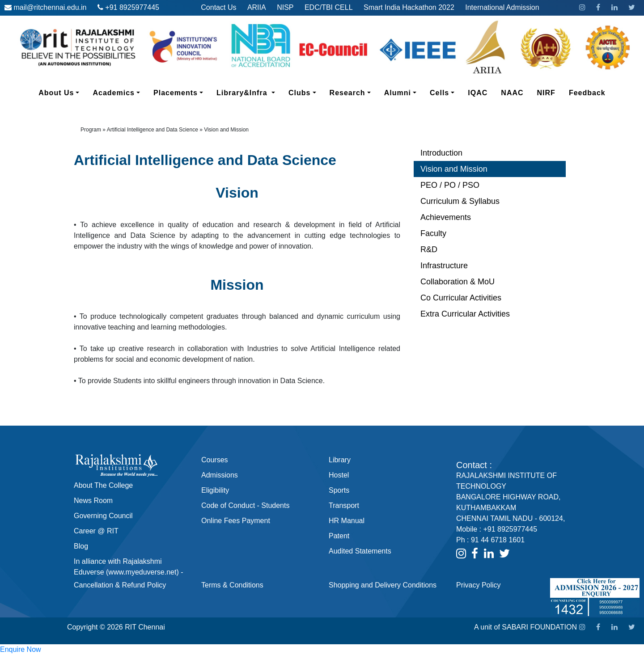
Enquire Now (21, 649)
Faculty (433, 233)
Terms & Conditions (232, 585)
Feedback (587, 93)
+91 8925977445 (132, 7)
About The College (103, 485)
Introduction (441, 153)
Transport (344, 505)
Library (340, 460)
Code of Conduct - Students (245, 505)
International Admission (502, 7)
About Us (62, 92)
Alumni (404, 92)
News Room (93, 501)
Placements (182, 92)
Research (354, 92)
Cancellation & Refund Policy (120, 585)
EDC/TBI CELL (329, 7)
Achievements (446, 217)
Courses (215, 460)
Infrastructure (444, 266)
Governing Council (103, 516)
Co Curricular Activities (461, 298)
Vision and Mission (454, 169)
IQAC (478, 93)
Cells (445, 92)
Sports (339, 490)
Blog (81, 546)
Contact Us (218, 7)
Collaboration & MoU (458, 282)
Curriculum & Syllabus (460, 201)
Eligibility (215, 490)
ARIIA (257, 7)
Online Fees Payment (236, 521)
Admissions (220, 475)
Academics (120, 92)
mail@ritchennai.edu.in (50, 7)
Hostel (339, 475)
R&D (429, 249)
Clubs (306, 92)
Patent (339, 536)
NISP (285, 7)
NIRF (546, 93)
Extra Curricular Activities (465, 314)
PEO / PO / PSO (450, 185)
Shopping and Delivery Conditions (383, 585)
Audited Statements (360, 551)
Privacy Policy (479, 585)
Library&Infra (249, 92)
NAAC (512, 93)
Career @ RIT (96, 531)
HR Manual (347, 521)
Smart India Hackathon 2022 (409, 7)
